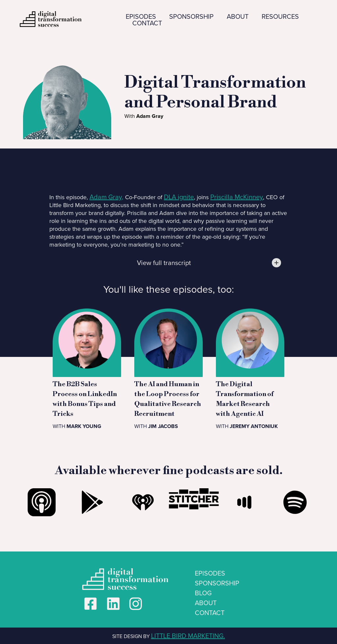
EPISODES (141, 16)
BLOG (203, 593)
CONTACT (147, 23)
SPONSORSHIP (191, 16)
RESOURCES (280, 16)
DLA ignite (179, 197)
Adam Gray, (106, 197)
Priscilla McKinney (237, 197)
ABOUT (238, 16)
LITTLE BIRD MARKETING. (188, 636)
